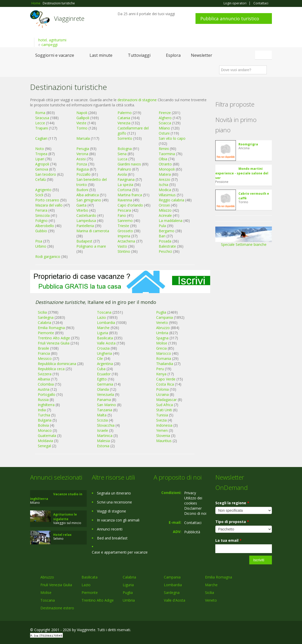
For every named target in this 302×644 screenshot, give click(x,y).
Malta (102, 415)
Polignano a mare (91, 246)
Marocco (164, 353)
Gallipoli (83, 118)
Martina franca (130, 195)
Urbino (41, 246)
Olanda (103, 389)
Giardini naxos (129, 164)
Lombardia (173, 585)
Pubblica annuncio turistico (230, 18)
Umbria (129, 600)
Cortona (124, 190)
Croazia (103, 348)
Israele (103, 430)
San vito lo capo (172, 138)
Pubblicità (192, 532)
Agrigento (43, 190)
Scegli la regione (232, 503)
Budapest (84, 241)
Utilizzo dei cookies (193, 501)
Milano (164, 128)
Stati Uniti (164, 410)
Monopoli (167, 169)
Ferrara (41, 210)
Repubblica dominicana (57, 364)
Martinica (105, 436)
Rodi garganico (48, 256)
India (42, 410)
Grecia (161, 348)
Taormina (167, 154)
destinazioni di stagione (137, 100)
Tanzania (105, 410)
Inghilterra (46, 405)
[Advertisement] (120, 306)
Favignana (126, 179)
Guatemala (47, 436)
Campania (172, 577)
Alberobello (45, 226)
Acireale (165, 215)
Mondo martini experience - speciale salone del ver (242, 173)
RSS (269, 631)
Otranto (165, 164)
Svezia (161, 420)
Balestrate (167, 246)
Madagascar (166, 400)
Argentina (105, 364)
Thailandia (165, 364)
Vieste (81, 123)
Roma (40, 113)
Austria (44, 389)
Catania (124, 118)
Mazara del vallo (49, 205)
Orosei (164, 205)
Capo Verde (166, 379)
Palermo (125, 113)
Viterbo (82, 210)
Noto (40, 149)
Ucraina (162, 394)
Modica (165, 190)
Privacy (190, 493)
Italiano (264, 55)
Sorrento (125, 138)
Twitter (257, 631)
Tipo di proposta (232, 522)
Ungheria (104, 353)
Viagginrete (69, 18)
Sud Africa (165, 405)
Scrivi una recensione (114, 502)
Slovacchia (106, 425)
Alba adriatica (88, 195)
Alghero (165, 118)
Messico (45, 358)
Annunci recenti (110, 529)
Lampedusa (86, 221)
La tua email (228, 540)
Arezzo (165, 179)
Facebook (233, 631)
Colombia (46, 384)
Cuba (101, 369)
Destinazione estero (57, 608)
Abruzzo (47, 577)
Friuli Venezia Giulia (54, 343)
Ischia (163, 185)
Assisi (81, 159)
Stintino (124, 251)
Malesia (103, 441)
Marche (211, 585)
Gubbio (41, 231)
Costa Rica (165, 384)
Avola (122, 174)
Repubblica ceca (51, 369)
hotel (43, 40)
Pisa (39, 241)
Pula (162, 226)
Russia (43, 400)
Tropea (41, 154)
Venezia (124, 123)
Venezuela (105, 394)
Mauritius (164, 441)
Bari (162, 236)
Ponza (82, 164)
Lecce (40, 123)
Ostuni (164, 133)
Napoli (82, 113)
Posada (165, 241)
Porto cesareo (47, 200)
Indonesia (164, 425)
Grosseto (125, 231)
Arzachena (126, 241)
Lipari (40, 159)
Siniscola (42, 215)
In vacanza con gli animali (118, 520)
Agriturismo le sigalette (65, 517)
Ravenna (125, 200)
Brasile (43, 348)
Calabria (129, 577)
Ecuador (104, 374)
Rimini (164, 149)
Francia (44, 353)
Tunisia (162, 415)
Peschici (165, 251)
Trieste (123, 226)
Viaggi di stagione (112, 511)
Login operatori (235, 3)
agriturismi (58, 40)
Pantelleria (85, 226)
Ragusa (83, 169)
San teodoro (46, 174)
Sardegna (172, 592)
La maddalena (171, 221)
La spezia (125, 185)
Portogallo (47, 394)
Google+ (244, 631)
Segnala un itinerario (114, 493)
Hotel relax (62, 535)
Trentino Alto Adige (98, 600)
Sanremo (125, 221)
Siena (122, 154)
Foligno (41, 221)
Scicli (39, 195)
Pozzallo (83, 174)
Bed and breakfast (112, 538)
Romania (164, 358)
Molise (162, 343)
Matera (165, 174)
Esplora (173, 55)
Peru (160, 369)
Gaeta (81, 205)
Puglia (128, 592)
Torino (82, 128)
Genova (42, 169)
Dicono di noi (195, 513)
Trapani (42, 128)
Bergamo (167, 231)
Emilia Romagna (219, 577)
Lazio (86, 585)
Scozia (102, 420)
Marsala (83, 138)
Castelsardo (86, 215)
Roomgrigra (248, 144)
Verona (82, 154)
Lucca (122, 159)
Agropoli (42, 164)
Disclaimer (193, 508)
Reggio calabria (171, 200)
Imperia (124, 236)
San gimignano (89, 200)
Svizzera (45, 374)
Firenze (165, 113)
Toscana (48, 600)
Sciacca (165, 123)
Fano (122, 215)
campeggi (50, 45)
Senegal (44, 446)
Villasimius (167, 195)
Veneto (211, 600)
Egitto (102, 379)
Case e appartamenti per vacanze (120, 552)
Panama (104, 400)
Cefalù (41, 179)
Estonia (103, 446)
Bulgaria (45, 420)
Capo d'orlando (130, 205)
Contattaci (261, 3)
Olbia (163, 159)
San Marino (106, 405)
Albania (44, 379)
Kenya (161, 374)
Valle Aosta (106, 343)
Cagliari (41, 138)
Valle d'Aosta (175, 600)
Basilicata (90, 577)
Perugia (83, 149)
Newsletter (202, 55)
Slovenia (163, 436)
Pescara (124, 210)
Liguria (128, 585)
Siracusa (42, 118)
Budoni (82, 190)
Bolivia (43, 425)
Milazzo (165, 210)
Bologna (125, 149)
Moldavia (45, 441)
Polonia (162, 389)
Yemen (162, 430)
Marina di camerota (93, 231)
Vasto (122, 246)
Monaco (45, 430)
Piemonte (90, 592)
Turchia (44, 415)
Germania (105, 384)
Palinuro (124, 169)
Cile (100, 358)
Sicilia (210, 592)
